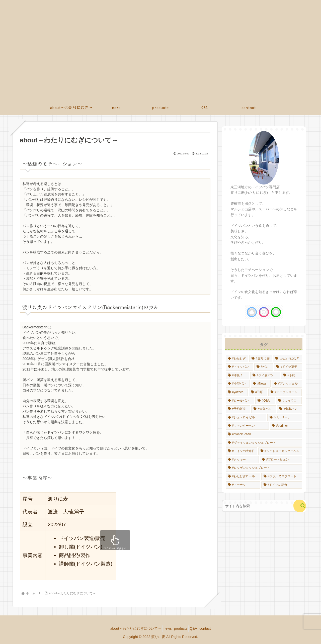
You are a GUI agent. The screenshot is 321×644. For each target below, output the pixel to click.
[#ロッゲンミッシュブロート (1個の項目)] (264, 468)
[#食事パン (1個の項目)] (290, 409)
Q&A (196, 628)
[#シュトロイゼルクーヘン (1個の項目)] (280, 451)
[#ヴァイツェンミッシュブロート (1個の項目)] (264, 443)
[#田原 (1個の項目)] (258, 392)
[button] (300, 506)
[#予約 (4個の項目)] (292, 376)
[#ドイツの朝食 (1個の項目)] (282, 485)
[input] (260, 506)
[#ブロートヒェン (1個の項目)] (281, 460)
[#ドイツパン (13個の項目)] (240, 367)
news (165, 628)
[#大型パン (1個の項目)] (264, 409)
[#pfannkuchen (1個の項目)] (264, 434)
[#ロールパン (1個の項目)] (240, 401)
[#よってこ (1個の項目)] (289, 401)
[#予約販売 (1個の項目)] (238, 409)
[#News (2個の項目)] (261, 384)
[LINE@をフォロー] (276, 312)
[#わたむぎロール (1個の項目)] (243, 477)
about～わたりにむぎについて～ (130, 628)
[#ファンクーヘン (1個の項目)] (247, 426)
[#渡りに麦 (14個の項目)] (261, 359)
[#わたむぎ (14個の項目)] (237, 359)
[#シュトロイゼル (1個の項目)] (246, 418)
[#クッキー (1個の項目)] (242, 460)
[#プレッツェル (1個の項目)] (287, 384)
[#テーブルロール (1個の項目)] (285, 392)
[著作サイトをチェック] (252, 312)
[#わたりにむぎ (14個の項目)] (288, 359)
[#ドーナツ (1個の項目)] (243, 485)
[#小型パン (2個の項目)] (238, 384)
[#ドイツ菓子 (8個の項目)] (288, 367)
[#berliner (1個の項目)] (286, 426)
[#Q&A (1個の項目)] (265, 401)
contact (211, 628)
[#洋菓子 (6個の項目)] (238, 376)
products (181, 628)
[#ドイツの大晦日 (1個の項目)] (242, 451)
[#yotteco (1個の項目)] (237, 392)
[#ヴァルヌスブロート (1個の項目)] (282, 477)
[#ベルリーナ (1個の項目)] (285, 418)
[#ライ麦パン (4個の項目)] (265, 376)
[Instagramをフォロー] (264, 312)
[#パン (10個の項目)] (264, 367)
